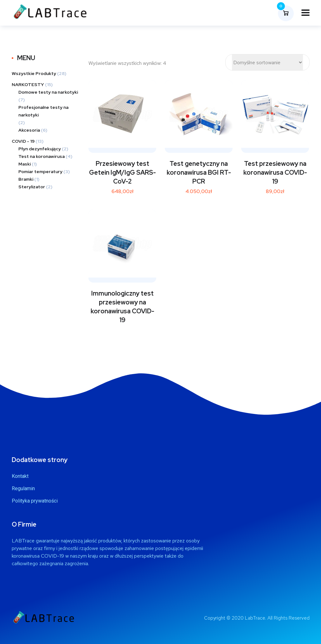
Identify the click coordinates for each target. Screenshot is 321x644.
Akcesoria (29, 130)
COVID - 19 (23, 141)
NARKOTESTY (28, 84)
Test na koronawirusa (42, 156)
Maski (25, 164)
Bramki (26, 179)
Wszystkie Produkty (34, 73)
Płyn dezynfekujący (40, 149)
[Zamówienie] (267, 62)
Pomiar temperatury (40, 172)
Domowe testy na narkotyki (48, 92)
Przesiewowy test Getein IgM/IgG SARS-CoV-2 (122, 172)
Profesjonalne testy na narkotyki (43, 111)
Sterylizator (32, 187)
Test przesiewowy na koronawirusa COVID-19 (275, 172)
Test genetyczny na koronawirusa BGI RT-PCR (199, 172)
